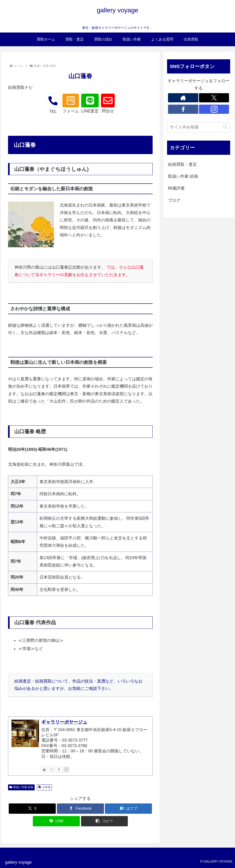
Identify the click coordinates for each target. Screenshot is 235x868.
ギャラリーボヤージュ (64, 722)
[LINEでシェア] (56, 821)
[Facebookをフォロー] (59, 770)
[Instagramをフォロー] (66, 770)
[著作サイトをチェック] (44, 770)
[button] (105, 821)
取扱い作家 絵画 (21, 787)
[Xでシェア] (32, 809)
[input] (199, 127)
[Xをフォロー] (52, 770)
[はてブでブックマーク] (128, 809)
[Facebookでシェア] (80, 809)
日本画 (44, 787)
